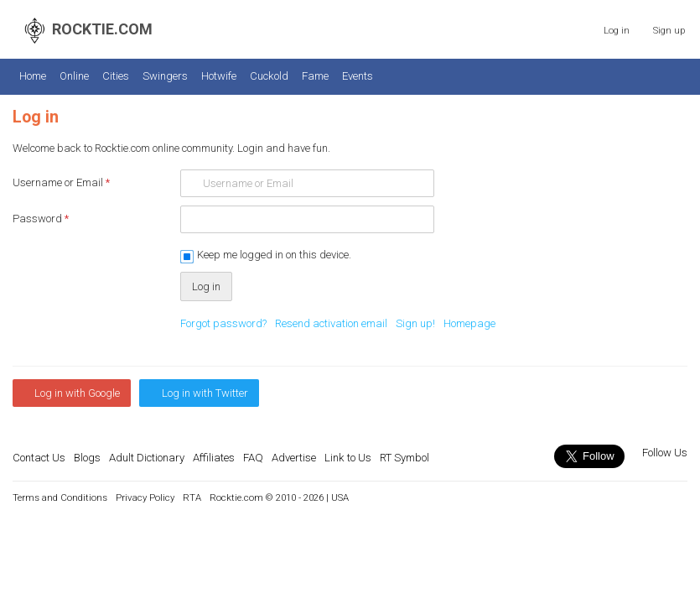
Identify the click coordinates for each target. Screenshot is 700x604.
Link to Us (348, 458)
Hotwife (219, 76)
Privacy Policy (145, 497)
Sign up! (415, 323)
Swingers (165, 76)
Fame (315, 76)
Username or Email (61, 182)
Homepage (469, 323)
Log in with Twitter (205, 393)
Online (74, 76)
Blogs (87, 458)
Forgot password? (223, 323)
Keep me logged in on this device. (274, 255)
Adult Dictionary (147, 458)
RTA (192, 497)
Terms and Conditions (60, 497)
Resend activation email (331, 323)
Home (33, 76)
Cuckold (269, 76)
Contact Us (39, 458)
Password (41, 219)
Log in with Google (77, 393)
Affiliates (214, 458)
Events (358, 76)
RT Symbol (404, 458)
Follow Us (664, 453)
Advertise (294, 458)
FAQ (253, 458)
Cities (116, 76)
